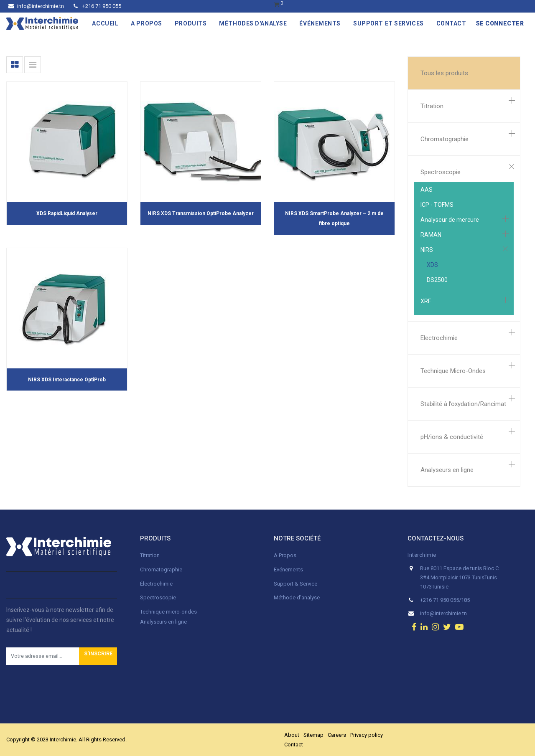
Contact (294, 745)
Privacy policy (367, 735)
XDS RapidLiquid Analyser (67, 213)
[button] (98, 656)
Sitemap (313, 735)
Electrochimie (439, 338)
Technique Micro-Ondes (453, 371)
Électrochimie (156, 584)
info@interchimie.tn (36, 6)
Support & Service (296, 584)
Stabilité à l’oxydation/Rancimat (463, 404)
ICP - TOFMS (437, 205)
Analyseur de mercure (450, 220)
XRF (426, 301)
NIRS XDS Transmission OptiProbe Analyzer (201, 213)
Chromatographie (445, 139)
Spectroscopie (441, 172)
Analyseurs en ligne (447, 470)
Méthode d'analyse (297, 597)
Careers (337, 735)
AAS (427, 190)
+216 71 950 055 (97, 6)
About (292, 735)
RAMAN (431, 235)
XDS (432, 265)
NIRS (427, 250)
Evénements (288, 570)
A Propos (286, 555)
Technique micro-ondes (168, 612)
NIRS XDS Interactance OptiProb (67, 380)
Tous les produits (444, 73)
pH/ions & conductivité (452, 437)
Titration (432, 106)
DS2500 (437, 280)
